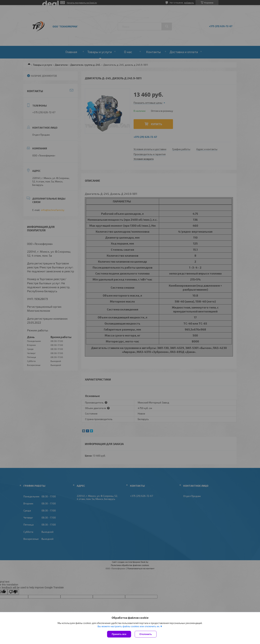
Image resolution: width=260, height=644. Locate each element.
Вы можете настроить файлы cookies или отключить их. (129, 626)
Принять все (119, 634)
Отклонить (146, 634)
